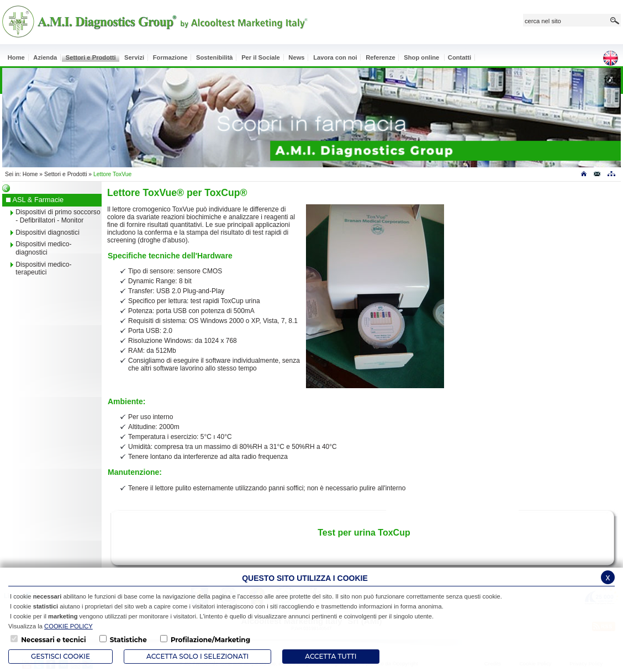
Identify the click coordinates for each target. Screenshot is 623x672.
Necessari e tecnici (53, 640)
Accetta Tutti (331, 656)
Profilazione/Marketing (210, 640)
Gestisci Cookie (60, 656)
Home (30, 174)
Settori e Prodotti (65, 174)
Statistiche (128, 640)
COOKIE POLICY (68, 626)
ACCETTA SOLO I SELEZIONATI (197, 656)
